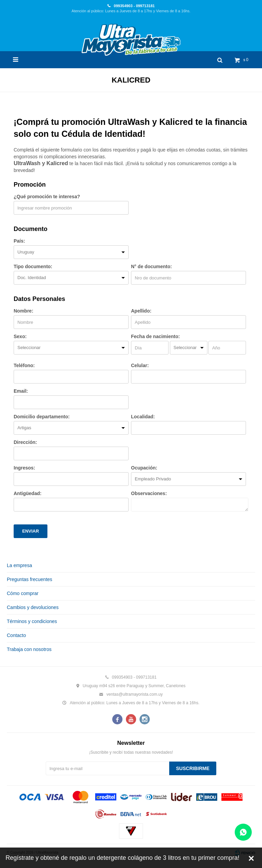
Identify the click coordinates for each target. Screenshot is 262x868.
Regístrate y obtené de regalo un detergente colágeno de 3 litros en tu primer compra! (122, 858)
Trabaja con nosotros (29, 649)
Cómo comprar (23, 593)
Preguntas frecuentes (30, 579)
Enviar (31, 531)
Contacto (16, 635)
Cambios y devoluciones (33, 607)
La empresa (19, 565)
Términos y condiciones (32, 621)
